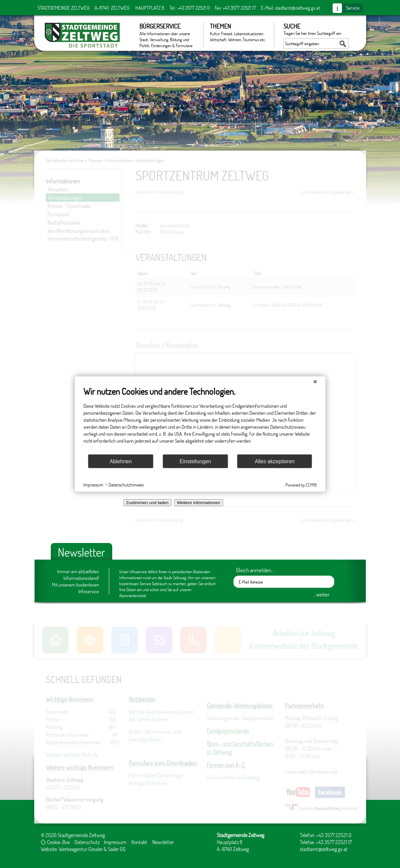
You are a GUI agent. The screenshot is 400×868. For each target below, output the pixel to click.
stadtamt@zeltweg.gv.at (297, 8)
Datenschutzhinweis (126, 484)
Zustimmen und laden (147, 503)
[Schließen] (315, 382)
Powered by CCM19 (301, 485)
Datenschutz (87, 842)
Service (353, 8)
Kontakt (139, 842)
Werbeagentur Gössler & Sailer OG (92, 849)
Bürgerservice (168, 35)
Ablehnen (121, 461)
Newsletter (163, 842)
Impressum (115, 842)
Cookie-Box (55, 842)
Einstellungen (195, 461)
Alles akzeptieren (275, 461)
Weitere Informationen (199, 503)
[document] (200, 420)
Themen (239, 32)
